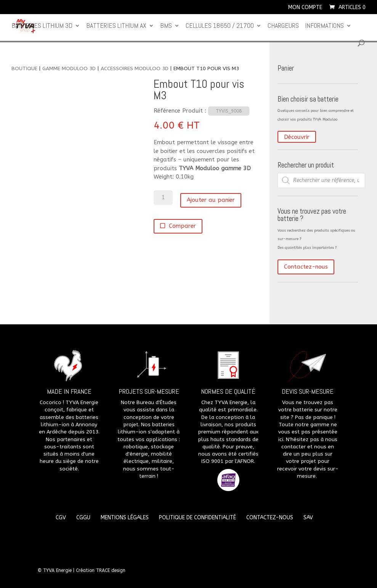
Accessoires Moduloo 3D (135, 68)
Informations (324, 26)
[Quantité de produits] (163, 198)
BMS (166, 26)
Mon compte (305, 8)
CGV (61, 518)
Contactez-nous (306, 267)
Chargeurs (283, 26)
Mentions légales (125, 518)
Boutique (24, 68)
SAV (308, 518)
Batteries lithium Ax (116, 26)
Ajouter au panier (211, 200)
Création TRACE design (101, 570)
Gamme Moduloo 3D (69, 68)
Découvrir (297, 137)
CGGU (83, 518)
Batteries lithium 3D (42, 26)
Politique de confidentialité (197, 518)
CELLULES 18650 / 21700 (220, 26)
